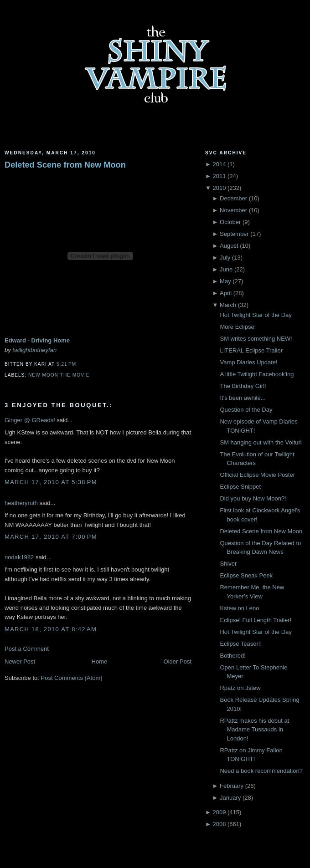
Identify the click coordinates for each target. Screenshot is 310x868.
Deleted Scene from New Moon (65, 165)
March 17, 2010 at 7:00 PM (51, 537)
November (233, 210)
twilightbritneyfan (34, 350)
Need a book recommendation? (261, 771)
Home (100, 661)
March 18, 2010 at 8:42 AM (51, 629)
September (234, 234)
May (225, 281)
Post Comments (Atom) (72, 678)
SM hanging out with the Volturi (261, 442)
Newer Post (20, 661)
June (226, 269)
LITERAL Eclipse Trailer (251, 350)
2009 (219, 812)
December (233, 198)
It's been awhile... (243, 398)
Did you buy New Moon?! (253, 498)
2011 (219, 176)
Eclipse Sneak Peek (246, 575)
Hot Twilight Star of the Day (256, 315)
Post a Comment (27, 649)
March (228, 305)
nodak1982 (19, 557)
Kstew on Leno (239, 608)
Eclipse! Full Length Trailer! (256, 620)
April (226, 293)
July (225, 258)
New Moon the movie (59, 375)
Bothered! (232, 656)
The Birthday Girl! (243, 386)
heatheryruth (21, 503)
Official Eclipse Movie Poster (257, 475)
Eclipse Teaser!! (241, 644)
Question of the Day (246, 410)
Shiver (228, 564)
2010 (219, 188)
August (229, 246)
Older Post (178, 661)
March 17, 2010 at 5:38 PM (51, 482)
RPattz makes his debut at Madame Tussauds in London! (254, 730)
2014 (219, 164)
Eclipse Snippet (240, 487)
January (230, 798)
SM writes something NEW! (256, 339)
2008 (219, 824)
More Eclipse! (238, 327)
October (230, 222)
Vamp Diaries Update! (248, 362)
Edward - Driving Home (37, 340)
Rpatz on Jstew (240, 688)
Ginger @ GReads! (30, 420)
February (232, 786)
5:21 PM (66, 364)
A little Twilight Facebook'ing (257, 374)
